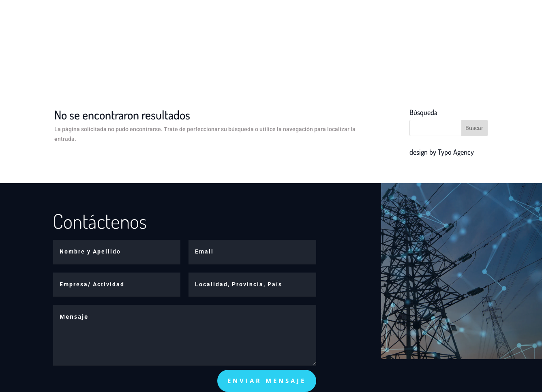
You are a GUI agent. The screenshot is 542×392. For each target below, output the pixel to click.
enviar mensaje (267, 381)
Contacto (355, 19)
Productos (245, 19)
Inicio (209, 19)
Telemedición (305, 19)
